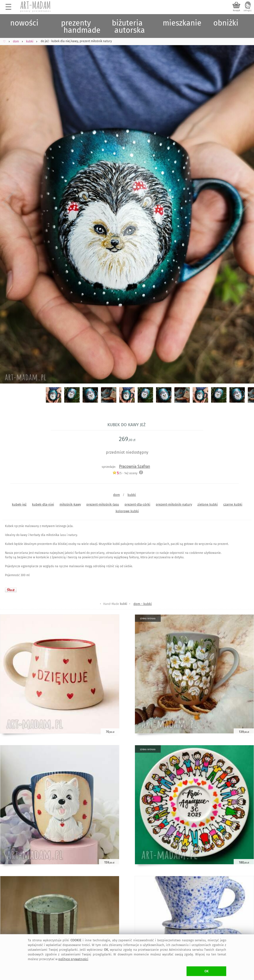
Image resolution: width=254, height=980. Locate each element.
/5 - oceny (125, 473)
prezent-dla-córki (137, 504)
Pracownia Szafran (135, 466)
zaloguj (248, 10)
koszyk (237, 10)
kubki (132, 495)
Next (246, 203)
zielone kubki (208, 504)
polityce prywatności (73, 959)
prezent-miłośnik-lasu (103, 504)
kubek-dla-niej (43, 504)
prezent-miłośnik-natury (174, 504)
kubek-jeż (19, 504)
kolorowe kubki (127, 511)
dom (116, 495)
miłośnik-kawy (70, 504)
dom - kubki (143, 604)
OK (206, 971)
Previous (8, 203)
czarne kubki (233, 504)
